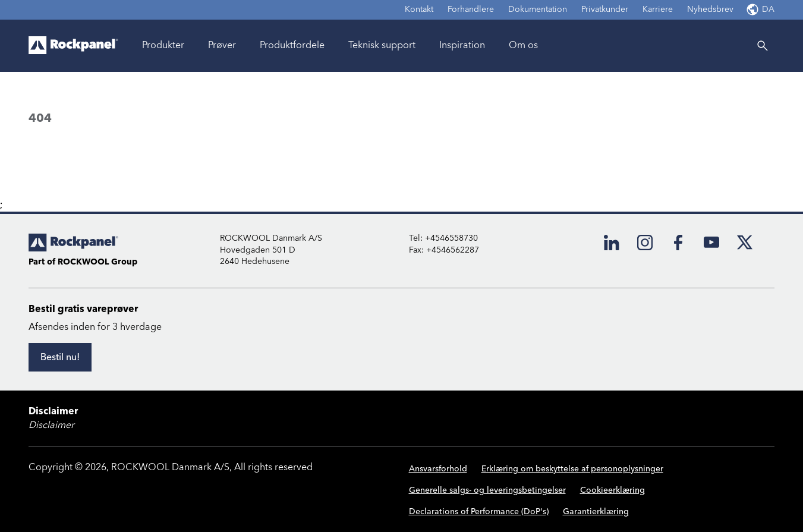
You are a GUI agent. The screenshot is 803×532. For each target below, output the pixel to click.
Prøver (222, 45)
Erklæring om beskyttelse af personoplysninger (572, 469)
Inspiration (462, 45)
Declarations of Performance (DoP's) (479, 512)
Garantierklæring (596, 512)
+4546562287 (453, 250)
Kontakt (419, 10)
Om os (523, 45)
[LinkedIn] (612, 243)
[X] (745, 243)
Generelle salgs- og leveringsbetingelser (487, 490)
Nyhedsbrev (710, 10)
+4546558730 (451, 238)
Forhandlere (471, 10)
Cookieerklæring (613, 490)
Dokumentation (538, 10)
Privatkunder (605, 10)
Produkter (163, 45)
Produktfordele (292, 45)
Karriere (658, 10)
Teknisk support (382, 45)
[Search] (763, 46)
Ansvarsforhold (438, 469)
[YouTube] (711, 243)
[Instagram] (645, 243)
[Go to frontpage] (73, 46)
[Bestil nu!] (60, 357)
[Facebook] (678, 243)
